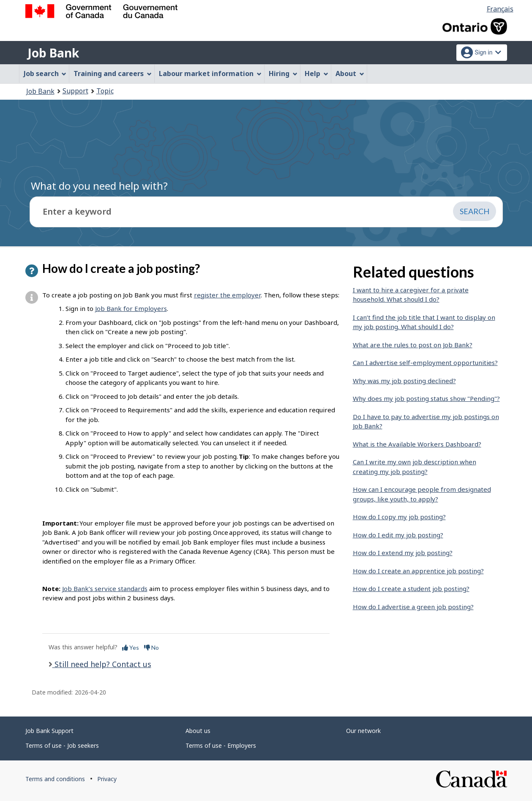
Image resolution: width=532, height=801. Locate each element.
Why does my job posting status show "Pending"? (426, 398)
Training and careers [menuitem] (113, 74)
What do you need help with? (99, 186)
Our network (363, 731)
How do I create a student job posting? (411, 588)
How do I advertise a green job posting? (413, 607)
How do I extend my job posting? (403, 553)
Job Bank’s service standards (105, 588)
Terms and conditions (55, 779)
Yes (131, 647)
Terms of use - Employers (221, 745)
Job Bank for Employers (131, 308)
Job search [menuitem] (45, 74)
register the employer (227, 295)
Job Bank (53, 53)
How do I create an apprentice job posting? (418, 571)
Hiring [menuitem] (283, 74)
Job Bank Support (49, 731)
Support (75, 91)
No (151, 647)
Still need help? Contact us (102, 664)
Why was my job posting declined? (404, 381)
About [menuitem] (350, 74)
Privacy (107, 779)
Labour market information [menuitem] (210, 74)
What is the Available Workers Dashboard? (417, 444)
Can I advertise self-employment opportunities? (425, 362)
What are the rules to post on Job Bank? (413, 345)
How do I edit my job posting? (398, 535)
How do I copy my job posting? (399, 517)
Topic (105, 91)
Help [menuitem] (316, 74)
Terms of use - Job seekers (62, 745)
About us (198, 731)
